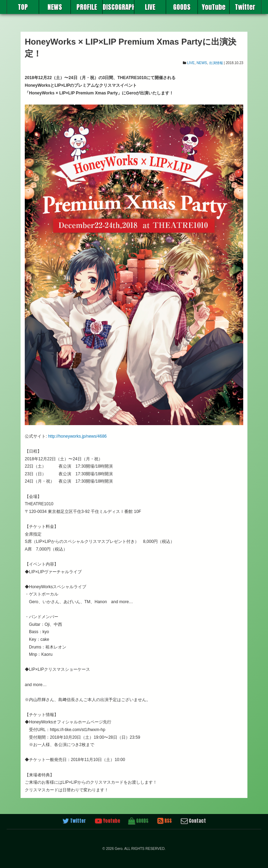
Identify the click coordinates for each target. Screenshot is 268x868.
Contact (193, 821)
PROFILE (87, 7)
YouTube (214, 7)
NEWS (55, 7)
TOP (23, 7)
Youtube (107, 821)
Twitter (245, 7)
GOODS (182, 7)
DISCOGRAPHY (118, 7)
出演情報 (216, 63)
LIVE (150, 7)
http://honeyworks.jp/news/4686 (77, 436)
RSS (165, 821)
